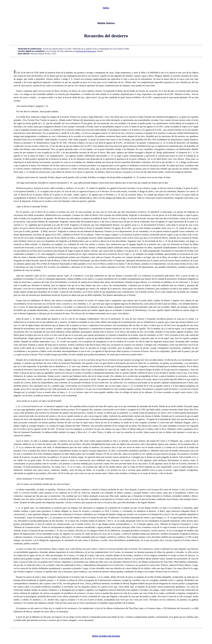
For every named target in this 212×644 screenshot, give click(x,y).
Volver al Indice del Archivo (106, 636)
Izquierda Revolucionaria (86, 51)
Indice (106, 8)
